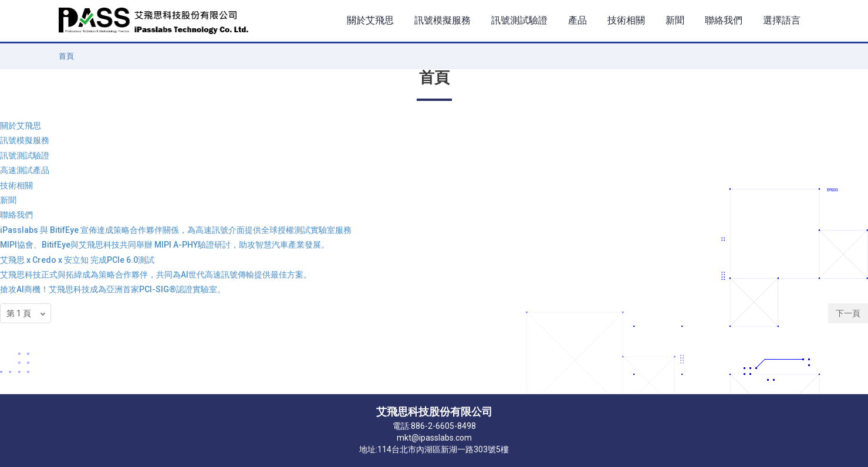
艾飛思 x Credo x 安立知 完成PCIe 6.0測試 (77, 260)
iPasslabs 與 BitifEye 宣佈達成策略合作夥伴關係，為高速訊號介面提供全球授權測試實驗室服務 (176, 230)
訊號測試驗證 (25, 155)
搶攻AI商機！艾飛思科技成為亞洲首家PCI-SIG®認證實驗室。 (113, 289)
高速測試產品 (25, 170)
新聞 (8, 200)
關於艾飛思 (21, 126)
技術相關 (16, 185)
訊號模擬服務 (25, 140)
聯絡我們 (16, 215)
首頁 (66, 56)
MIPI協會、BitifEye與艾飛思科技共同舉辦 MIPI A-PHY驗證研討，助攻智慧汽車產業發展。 (165, 245)
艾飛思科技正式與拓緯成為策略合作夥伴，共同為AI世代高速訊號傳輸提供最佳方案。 (156, 275)
